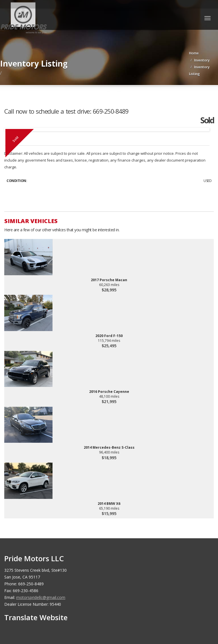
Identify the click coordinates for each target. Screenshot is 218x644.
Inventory (202, 60)
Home (194, 53)
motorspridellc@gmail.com (41, 597)
